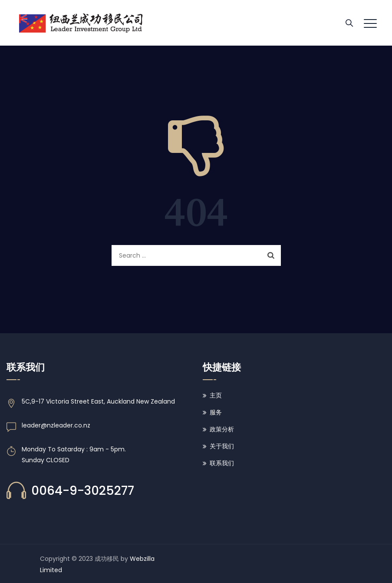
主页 (216, 395)
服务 (216, 412)
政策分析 (222, 429)
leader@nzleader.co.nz (56, 425)
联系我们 (222, 463)
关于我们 (222, 446)
